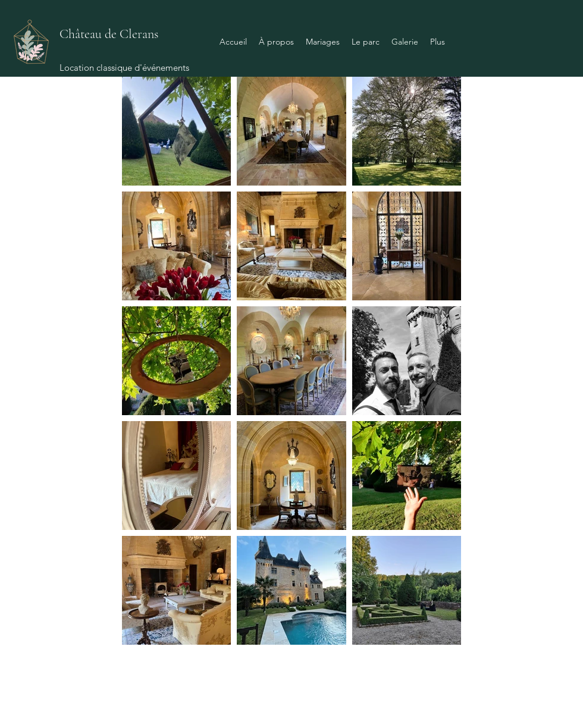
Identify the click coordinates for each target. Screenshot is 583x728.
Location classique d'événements (124, 68)
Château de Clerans (109, 34)
